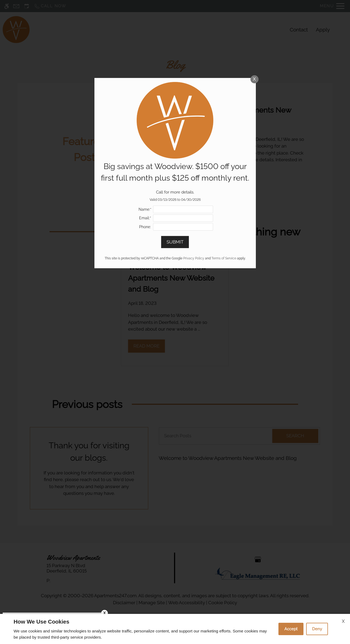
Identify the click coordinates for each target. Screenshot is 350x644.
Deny (317, 629)
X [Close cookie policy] (343, 621)
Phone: (145, 227)
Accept (291, 629)
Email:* (145, 218)
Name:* (145, 209)
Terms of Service (224, 258)
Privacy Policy (194, 258)
